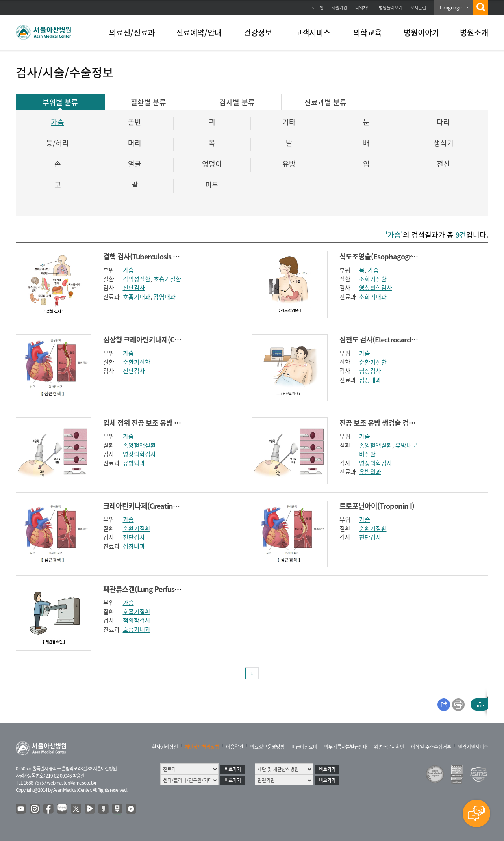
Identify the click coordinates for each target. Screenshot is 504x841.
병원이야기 (421, 33)
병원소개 (474, 33)
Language (451, 7)
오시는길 (418, 8)
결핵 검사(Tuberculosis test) (145, 256)
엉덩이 (212, 164)
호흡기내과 (137, 297)
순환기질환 (137, 362)
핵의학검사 (137, 620)
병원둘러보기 (391, 8)
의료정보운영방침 (267, 747)
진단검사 (134, 288)
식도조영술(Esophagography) (384, 256)
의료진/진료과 (132, 33)
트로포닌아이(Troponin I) (377, 506)
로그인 (318, 8)
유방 (289, 164)
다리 (443, 122)
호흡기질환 (167, 279)
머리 (135, 143)
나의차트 (363, 8)
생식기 (444, 143)
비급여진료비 (304, 747)
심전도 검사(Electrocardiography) (390, 340)
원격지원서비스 (473, 747)
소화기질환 (373, 279)
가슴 (57, 122)
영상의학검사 (376, 288)
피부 (212, 185)
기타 (289, 122)
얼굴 (135, 164)
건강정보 (258, 33)
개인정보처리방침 (202, 747)
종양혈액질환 (139, 445)
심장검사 (370, 371)
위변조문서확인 (389, 747)
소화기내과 (373, 297)
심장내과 (370, 380)
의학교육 (367, 33)
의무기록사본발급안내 (346, 747)
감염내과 (165, 297)
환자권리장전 (165, 747)
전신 (443, 164)
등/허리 (57, 143)
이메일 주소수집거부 (431, 747)
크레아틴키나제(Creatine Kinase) (152, 506)
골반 (135, 122)
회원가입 (339, 8)
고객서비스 (313, 33)
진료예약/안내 (199, 33)
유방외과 (134, 463)
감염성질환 (137, 279)
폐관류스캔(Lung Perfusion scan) (153, 589)
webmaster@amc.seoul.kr (72, 783)
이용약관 (235, 747)
